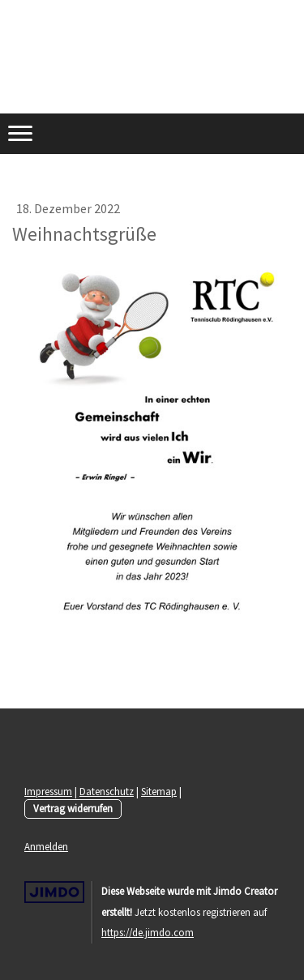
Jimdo (54, 892)
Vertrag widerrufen (73, 808)
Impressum (48, 791)
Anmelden (46, 846)
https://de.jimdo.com (148, 932)
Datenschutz (107, 791)
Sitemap (159, 791)
